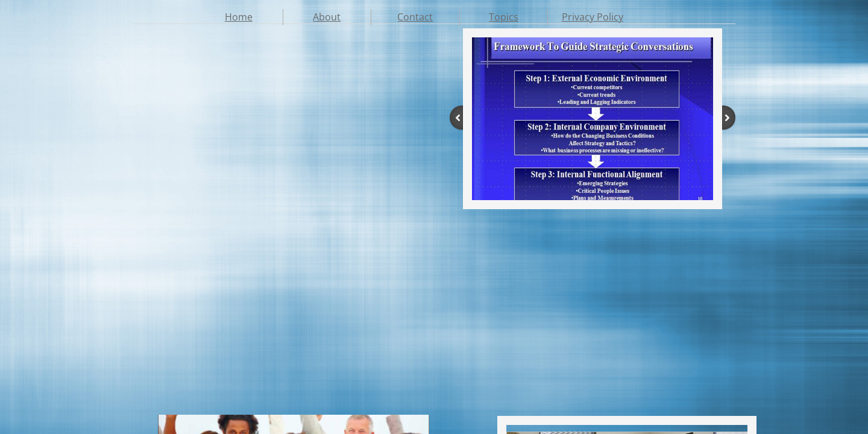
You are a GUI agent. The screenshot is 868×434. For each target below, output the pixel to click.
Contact (415, 17)
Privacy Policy (593, 17)
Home (239, 17)
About (327, 17)
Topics (504, 17)
